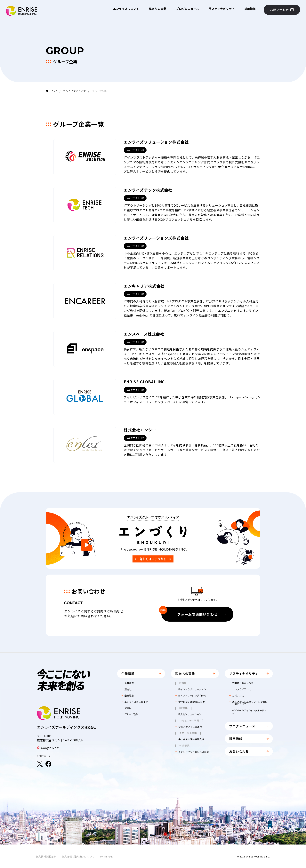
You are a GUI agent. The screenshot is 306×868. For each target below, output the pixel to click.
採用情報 (250, 9)
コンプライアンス (242, 689)
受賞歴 (128, 708)
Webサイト (134, 150)
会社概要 (129, 683)
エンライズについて (126, 9)
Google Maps (48, 748)
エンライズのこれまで (136, 702)
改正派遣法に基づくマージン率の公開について (250, 703)
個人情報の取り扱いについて (78, 856)
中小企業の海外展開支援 (191, 739)
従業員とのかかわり (243, 683)
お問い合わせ (282, 10)
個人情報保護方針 (46, 856)
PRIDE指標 (107, 856)
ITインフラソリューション (192, 689)
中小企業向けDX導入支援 (192, 702)
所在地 (128, 689)
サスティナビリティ (222, 9)
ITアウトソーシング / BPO (192, 696)
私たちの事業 (158, 9)
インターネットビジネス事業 (194, 752)
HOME (53, 91)
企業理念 (129, 696)
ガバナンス (238, 696)
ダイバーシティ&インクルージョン (249, 712)
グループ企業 (131, 714)
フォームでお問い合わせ (194, 612)
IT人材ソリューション (190, 714)
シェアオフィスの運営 (190, 727)
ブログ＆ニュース (188, 9)
